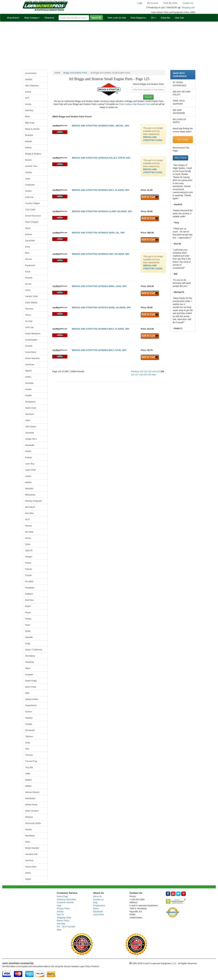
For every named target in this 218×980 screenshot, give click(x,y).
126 (133, 374)
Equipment (30, 265)
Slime (28, 668)
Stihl (27, 693)
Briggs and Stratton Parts (75, 73)
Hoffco (28, 377)
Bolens (28, 148)
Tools (28, 743)
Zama (28, 873)
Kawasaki (30, 445)
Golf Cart (29, 327)
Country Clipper (32, 203)
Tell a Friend (180, 158)
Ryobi (28, 631)
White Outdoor (32, 811)
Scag (28, 643)
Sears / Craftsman (34, 650)
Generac (29, 309)
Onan (28, 544)
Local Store (98, 915)
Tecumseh (30, 730)
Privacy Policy (63, 908)
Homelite (29, 383)
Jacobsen (30, 414)
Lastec (28, 476)
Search (96, 18)
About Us (97, 896)
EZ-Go (28, 284)
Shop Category (32, 18)
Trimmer (29, 755)
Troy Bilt (29, 767)
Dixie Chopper (32, 222)
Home (57, 73)
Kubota (28, 457)
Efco (27, 253)
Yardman (29, 860)
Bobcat (28, 141)
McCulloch (30, 507)
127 (137, 374)
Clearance (49, 18)
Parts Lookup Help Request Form (135, 104)
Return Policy (63, 921)
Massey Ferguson (34, 501)
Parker (28, 563)
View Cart (179, 18)
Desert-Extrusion (33, 216)
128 (141, 374)
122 (150, 371)
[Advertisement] (109, 46)
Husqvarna (30, 402)
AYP (27, 98)
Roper (28, 612)
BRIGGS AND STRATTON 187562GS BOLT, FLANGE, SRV (101, 190)
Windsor (29, 817)
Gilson (28, 315)
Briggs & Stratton (33, 154)
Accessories (31, 73)
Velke (28, 774)
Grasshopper (31, 340)
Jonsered (30, 433)
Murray (28, 526)
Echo (28, 247)
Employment (99, 905)
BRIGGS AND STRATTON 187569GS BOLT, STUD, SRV (99, 350)
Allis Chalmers (32, 86)
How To (60, 915)
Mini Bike (29, 513)
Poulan (28, 575)
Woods (28, 829)
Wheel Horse (31, 805)
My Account (153, 3)
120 (141, 371)
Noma (28, 538)
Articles (60, 912)
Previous (135, 371)
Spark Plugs (31, 681)
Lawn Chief (30, 470)
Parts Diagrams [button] (139, 18)
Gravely (29, 346)
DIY (154, 18)
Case (28, 179)
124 (158, 371)
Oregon (29, 557)
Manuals (29, 488)
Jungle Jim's (31, 439)
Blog (59, 930)
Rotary (28, 619)
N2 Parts (29, 532)
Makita (28, 482)
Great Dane (31, 352)
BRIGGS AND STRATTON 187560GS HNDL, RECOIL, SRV (101, 126)
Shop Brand (13, 18)
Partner (29, 569)
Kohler (28, 451)
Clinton (28, 191)
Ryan (28, 625)
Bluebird (29, 135)
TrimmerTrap (31, 761)
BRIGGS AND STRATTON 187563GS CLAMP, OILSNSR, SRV (102, 211)
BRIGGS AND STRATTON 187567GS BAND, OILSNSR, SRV (101, 308)
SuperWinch (31, 705)
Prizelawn (30, 588)
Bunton (28, 160)
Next (154, 374)
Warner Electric (32, 792)
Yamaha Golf (31, 854)
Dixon (28, 228)
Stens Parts (31, 687)
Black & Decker (32, 129)
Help (59, 905)
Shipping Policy (64, 918)
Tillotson (29, 736)
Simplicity (30, 662)
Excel (28, 272)
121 (146, 371)
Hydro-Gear (31, 408)
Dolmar (29, 234)
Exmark (29, 278)
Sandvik (29, 637)
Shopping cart (188, 8)
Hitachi (28, 371)
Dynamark (30, 241)
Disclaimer (98, 912)
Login (140, 3)
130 (149, 374)
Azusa (28, 104)
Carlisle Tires (31, 166)
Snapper (29, 674)
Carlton (29, 172)
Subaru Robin (32, 699)
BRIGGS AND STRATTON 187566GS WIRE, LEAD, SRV (99, 286)
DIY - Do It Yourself (66, 927)
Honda (28, 389)
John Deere (31, 427)
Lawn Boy (30, 464)
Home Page (62, 896)
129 (145, 374)
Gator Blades (31, 303)
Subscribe (165, 18)
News (96, 908)
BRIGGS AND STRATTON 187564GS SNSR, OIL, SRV (98, 233)
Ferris (28, 290)
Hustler (28, 396)
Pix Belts (29, 581)
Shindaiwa (30, 656)
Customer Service (65, 902)
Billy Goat (30, 123)
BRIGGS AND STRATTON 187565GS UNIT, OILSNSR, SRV (101, 254)
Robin (28, 606)
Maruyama (30, 495)
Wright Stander (32, 848)
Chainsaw (30, 185)
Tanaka (29, 724)
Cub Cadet (30, 210)
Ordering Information (66, 899)
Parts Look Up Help (117, 18)
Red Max (29, 600)
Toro (27, 749)
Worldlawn (30, 836)
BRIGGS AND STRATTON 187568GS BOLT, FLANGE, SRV (101, 329)
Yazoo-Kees (31, 867)
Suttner (29, 712)
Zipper (28, 879)
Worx (28, 842)
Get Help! (183, 140)
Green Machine (32, 358)
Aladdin (29, 79)
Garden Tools (31, 296)
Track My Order (170, 3)
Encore (28, 259)
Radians (29, 594)
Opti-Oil (29, 550)
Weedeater (30, 798)
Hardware (30, 365)
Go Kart (29, 321)
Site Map (61, 924)
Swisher (29, 718)
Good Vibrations (33, 334)
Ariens (28, 92)
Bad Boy (29, 110)
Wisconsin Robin (33, 823)
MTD (27, 519)
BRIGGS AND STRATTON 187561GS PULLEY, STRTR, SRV (101, 158)
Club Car (29, 197)
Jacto (28, 420)
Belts (27, 117)
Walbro (28, 780)
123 (154, 371)
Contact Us (188, 3)
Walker (28, 786)
